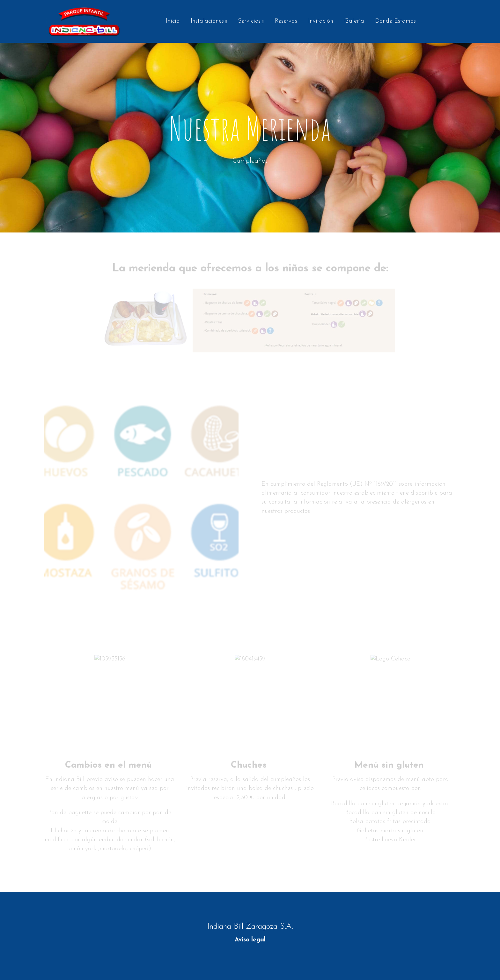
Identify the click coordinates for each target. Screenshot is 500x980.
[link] (85, 21)
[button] (209, 21)
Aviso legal (250, 940)
